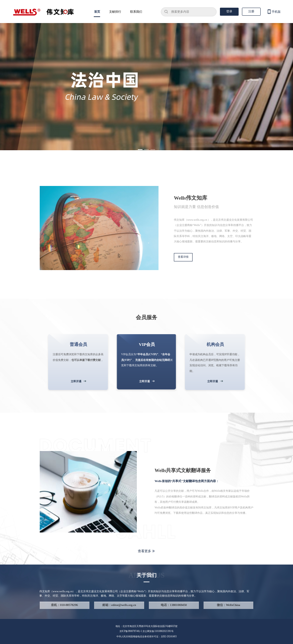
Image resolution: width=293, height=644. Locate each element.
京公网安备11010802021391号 (158, 631)
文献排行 (115, 12)
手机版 (274, 12)
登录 (229, 11)
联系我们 (136, 12)
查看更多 (146, 551)
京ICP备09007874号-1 (131, 631)
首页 (97, 12)
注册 (251, 11)
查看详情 (183, 257)
